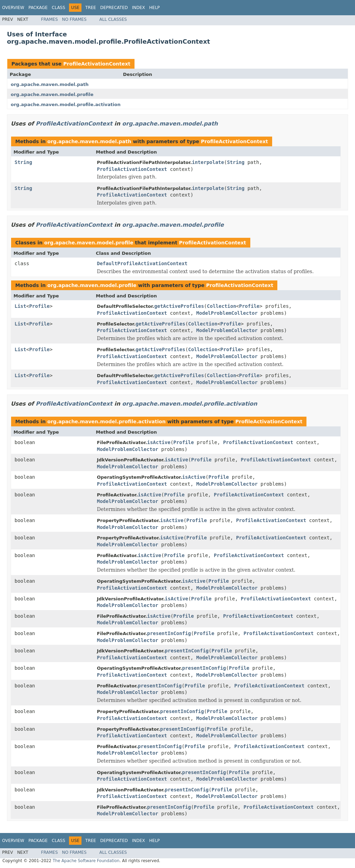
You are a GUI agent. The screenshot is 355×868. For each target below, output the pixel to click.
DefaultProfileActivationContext (142, 263)
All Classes (113, 19)
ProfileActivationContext (97, 64)
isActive (159, 442)
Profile (39, 306)
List (20, 306)
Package (38, 8)
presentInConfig (169, 633)
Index (139, 8)
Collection (222, 306)
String (23, 162)
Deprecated (114, 8)
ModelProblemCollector (227, 313)
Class (58, 8)
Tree (91, 8)
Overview (13, 8)
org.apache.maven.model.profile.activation (66, 105)
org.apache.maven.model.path (50, 84)
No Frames (74, 19)
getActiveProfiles (179, 306)
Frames (49, 19)
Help (154, 8)
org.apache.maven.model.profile (52, 94)
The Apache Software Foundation (86, 861)
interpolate (208, 162)
